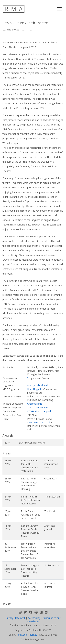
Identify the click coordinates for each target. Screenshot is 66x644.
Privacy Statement (15, 618)
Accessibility (34, 618)
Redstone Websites (27, 635)
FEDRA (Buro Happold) (39, 411)
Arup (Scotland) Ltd (37, 385)
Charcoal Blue (35, 404)
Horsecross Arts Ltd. (40, 422)
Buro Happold (35, 389)
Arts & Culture (13, 23)
